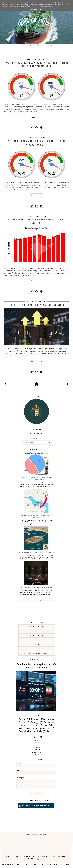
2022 (36, 750)
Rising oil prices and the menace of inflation (36, 305)
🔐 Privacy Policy (60, 856)
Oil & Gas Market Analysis (37, 654)
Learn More (34, 9)
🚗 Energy (30, 859)
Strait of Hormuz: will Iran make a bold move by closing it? (37, 516)
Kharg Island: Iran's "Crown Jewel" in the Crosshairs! (36, 552)
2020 (36, 755)
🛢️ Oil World (29, 856)
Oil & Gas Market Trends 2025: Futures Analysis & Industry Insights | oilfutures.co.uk (34, 864)
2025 (36, 743)
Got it (42, 9)
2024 (36, 745)
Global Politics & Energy (37, 631)
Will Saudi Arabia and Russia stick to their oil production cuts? (36, 143)
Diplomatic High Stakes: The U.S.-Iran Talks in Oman (37, 587)
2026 (36, 740)
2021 (36, 752)
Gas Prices (37, 644)
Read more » (36, 117)
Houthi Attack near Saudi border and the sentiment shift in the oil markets (36, 64)
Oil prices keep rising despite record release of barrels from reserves (36, 479)
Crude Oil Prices (37, 626)
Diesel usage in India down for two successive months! (36, 221)
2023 (36, 747)
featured (37, 640)
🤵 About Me (42, 859)
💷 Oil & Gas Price (13, 856)
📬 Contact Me (44, 856)
